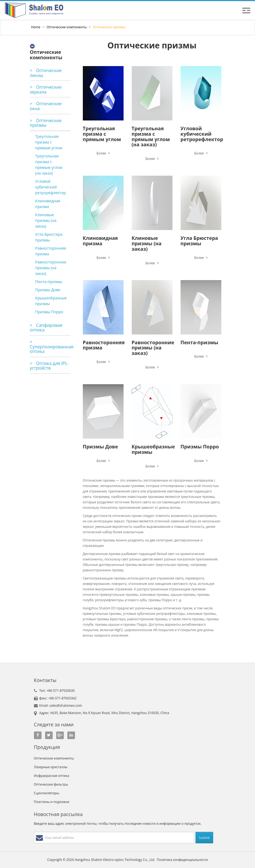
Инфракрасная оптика (52, 776)
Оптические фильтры (51, 784)
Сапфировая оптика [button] (46, 328)
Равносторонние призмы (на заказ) (51, 268)
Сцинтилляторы (47, 793)
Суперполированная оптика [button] (52, 347)
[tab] (50, 73)
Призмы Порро (49, 312)
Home (36, 27)
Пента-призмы (49, 282)
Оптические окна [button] (46, 106)
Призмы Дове (48, 290)
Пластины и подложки (52, 802)
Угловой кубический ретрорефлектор (51, 187)
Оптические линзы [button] (46, 73)
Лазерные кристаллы (51, 767)
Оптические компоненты (67, 27)
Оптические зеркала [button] (46, 89)
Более (103, 153)
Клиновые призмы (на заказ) (46, 220)
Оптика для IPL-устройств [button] (49, 366)
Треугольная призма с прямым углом (49, 142)
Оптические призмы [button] (46, 123)
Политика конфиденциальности (182, 860)
